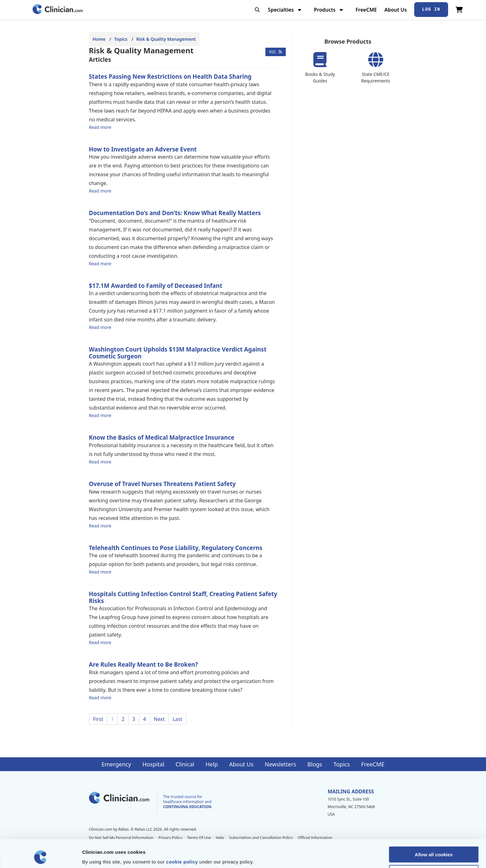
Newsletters (280, 764)
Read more (100, 127)
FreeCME (366, 10)
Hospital (153, 764)
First (98, 719)
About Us (396, 10)
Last (178, 719)
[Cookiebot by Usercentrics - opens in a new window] (41, 856)
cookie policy (182, 835)
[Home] (58, 10)
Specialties (285, 10)
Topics (121, 39)
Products (329, 10)
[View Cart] (459, 10)
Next (159, 719)
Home (99, 39)
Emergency (116, 764)
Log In (431, 9)
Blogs (315, 764)
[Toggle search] (257, 10)
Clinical (185, 764)
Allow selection (434, 847)
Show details (329, 856)
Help (212, 764)
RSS (276, 52)
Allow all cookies (434, 828)
